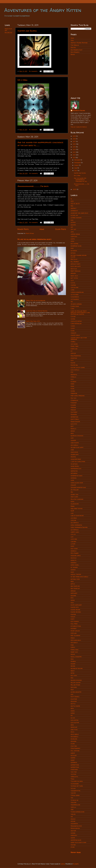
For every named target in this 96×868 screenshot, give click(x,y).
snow (72, 725)
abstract (74, 208)
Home (42, 229)
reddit (73, 671)
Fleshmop (74, 403)
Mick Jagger (75, 553)
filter (72, 389)
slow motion (74, 720)
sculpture (74, 699)
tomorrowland (75, 805)
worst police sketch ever (78, 842)
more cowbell (75, 565)
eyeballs (73, 377)
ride (72, 678)
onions (73, 600)
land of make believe (77, 516)
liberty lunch (75, 532)
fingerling (74, 393)
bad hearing (74, 244)
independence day (76, 468)
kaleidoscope (75, 504)
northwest (74, 593)
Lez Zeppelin (75, 530)
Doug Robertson (76, 356)
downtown (74, 358)
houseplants (75, 454)
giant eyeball (75, 419)
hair (72, 438)
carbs (72, 290)
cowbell (73, 342)
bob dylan (74, 269)
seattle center (75, 706)
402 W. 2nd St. (75, 204)
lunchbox (73, 541)
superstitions (75, 765)
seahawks (74, 701)
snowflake (74, 727)
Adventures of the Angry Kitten (43, 10)
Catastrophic (75, 297)
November (78, 163)
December (78, 160)
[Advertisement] (81, 67)
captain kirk (74, 287)
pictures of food (76, 626)
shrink (73, 713)
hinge (72, 450)
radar (73, 654)
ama (72, 220)
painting (73, 614)
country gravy (75, 335)
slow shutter (75, 723)
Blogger (76, 864)
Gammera (74, 414)
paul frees (74, 624)
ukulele (73, 819)
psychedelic (74, 642)
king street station (77, 509)
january (73, 485)
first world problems (78, 396)
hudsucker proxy (76, 459)
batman (73, 253)
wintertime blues (76, 840)
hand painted (75, 443)
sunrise (73, 758)
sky (72, 715)
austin (73, 239)
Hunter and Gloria (27, 31)
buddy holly (74, 276)
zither (73, 847)
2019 (74, 136)
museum (73, 570)
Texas (72, 779)
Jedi (72, 492)
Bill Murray (75, 262)
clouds (73, 326)
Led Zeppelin (75, 523)
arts (72, 232)
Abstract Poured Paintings (79, 43)
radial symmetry (76, 657)
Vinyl (72, 40)
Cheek (72, 309)
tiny (72, 798)
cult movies (74, 344)
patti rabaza (75, 621)
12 (71, 199)
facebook (73, 382)
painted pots (75, 607)
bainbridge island (76, 246)
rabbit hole (74, 652)
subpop (73, 753)
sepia (72, 708)
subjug (63, 864)
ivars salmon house (77, 483)
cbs (72, 302)
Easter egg (74, 365)
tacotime (73, 774)
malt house (74, 549)
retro (73, 673)
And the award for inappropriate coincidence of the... (81, 180)
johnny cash (74, 494)
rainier (73, 664)
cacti (72, 280)
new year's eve (75, 586)
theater (73, 793)
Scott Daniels (75, 697)
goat (72, 426)
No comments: (33, 71)
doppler (73, 353)
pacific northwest (76, 605)
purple (73, 647)
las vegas (74, 518)
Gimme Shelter (75, 422)
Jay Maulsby (75, 490)
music (72, 572)
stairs (73, 744)
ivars (72, 480)
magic (72, 546)
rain (72, 659)
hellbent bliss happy (77, 447)
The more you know (77, 781)
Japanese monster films (78, 487)
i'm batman (74, 464)
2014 (74, 149)
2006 (75, 189)
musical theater (76, 574)
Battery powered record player (79, 256)
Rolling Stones (75, 685)
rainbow (73, 661)
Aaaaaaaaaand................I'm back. (33, 186)
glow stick (74, 424)
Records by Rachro (79, 111)
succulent (74, 755)
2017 (74, 141)
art (72, 227)
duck (72, 360)
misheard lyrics (76, 556)
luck (72, 537)
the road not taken (77, 786)
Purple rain (74, 650)
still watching (75, 751)
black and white (76, 266)
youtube (73, 845)
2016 (74, 144)
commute (73, 333)
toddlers (73, 802)
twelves (73, 814)
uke (72, 816)
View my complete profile (79, 127)
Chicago (73, 316)
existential (74, 375)
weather (73, 831)
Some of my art (8, 30)
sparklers (74, 739)
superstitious (75, 767)
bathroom (74, 251)
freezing (73, 407)
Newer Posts (23, 229)
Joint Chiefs (74, 497)
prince (73, 638)
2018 (74, 139)
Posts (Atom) (30, 233)
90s (72, 206)
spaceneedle (74, 737)
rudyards (74, 687)
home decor (74, 452)
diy (72, 351)
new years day (75, 588)
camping (73, 285)
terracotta (74, 777)
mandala (74, 551)
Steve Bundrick (75, 748)
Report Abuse (76, 852)
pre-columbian (75, 635)
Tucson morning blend (78, 812)
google (73, 431)
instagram (74, 473)
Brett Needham (76, 271)
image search (75, 466)
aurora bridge (75, 234)
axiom (72, 241)
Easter (73, 363)
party (73, 619)
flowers (73, 405)
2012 (74, 155)
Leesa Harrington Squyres (79, 527)
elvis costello (75, 370)
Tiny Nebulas (75, 45)
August (77, 165)
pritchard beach (76, 640)
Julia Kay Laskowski (77, 499)
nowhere (73, 596)
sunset (73, 760)
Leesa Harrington (76, 525)
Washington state (76, 826)
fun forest (74, 412)
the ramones (75, 784)
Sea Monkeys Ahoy (77, 50)
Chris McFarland (76, 323)
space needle (75, 734)
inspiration (74, 471)
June (76, 168)
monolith (73, 560)
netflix (73, 584)
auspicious (74, 236)
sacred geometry (76, 692)
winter (73, 838)
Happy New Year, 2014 (33, 321)
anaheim (73, 225)
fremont (73, 410)
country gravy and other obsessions (79, 338)
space (72, 732)
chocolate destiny (76, 321)
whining (73, 833)
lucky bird (74, 539)
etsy (72, 372)
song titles (74, 730)
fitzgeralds (74, 400)
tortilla (73, 807)
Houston (73, 457)
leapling (73, 520)
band (72, 248)
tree (72, 809)
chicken (73, 319)
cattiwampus (75, 299)
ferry (73, 384)
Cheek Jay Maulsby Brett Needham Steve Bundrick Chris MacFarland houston (80, 313)
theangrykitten (75, 791)
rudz (72, 690)
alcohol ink (74, 215)
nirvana (73, 591)
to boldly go (74, 800)
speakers (73, 741)
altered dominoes (76, 218)
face (72, 379)
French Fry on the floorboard (36, 300)
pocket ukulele (75, 631)
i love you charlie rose (78, 461)
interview (74, 478)
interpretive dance (76, 476)
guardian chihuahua (77, 436)
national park (75, 579)
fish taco (73, 398)
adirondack (74, 211)
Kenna (73, 506)
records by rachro (77, 668)
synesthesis (74, 769)
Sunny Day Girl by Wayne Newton (37, 311)
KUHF (72, 511)
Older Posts (61, 229)
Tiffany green (75, 795)
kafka (72, 501)
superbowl (74, 762)
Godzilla (73, 429)
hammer (73, 440)
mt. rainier (74, 567)
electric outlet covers (78, 367)
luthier (73, 544)
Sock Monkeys (75, 52)
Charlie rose (75, 306)
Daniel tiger (74, 346)
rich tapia (74, 675)
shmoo (73, 711)
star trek (74, 746)
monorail (74, 563)
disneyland (74, 349)
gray (72, 433)
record (73, 666)
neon (72, 581)
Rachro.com (8, 33)
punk (72, 645)
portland (74, 633)
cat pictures (75, 294)
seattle (73, 704)
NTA (72, 598)
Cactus (73, 283)
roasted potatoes (76, 680)
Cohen (73, 331)
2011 (74, 158)
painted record (75, 610)
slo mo (73, 718)
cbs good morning (76, 304)
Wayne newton (75, 828)
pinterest (74, 628)
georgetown (74, 417)
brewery (73, 273)
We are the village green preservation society (34, 239)
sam (72, 694)
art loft (73, 229)
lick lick (73, 534)
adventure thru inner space (79, 213)
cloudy (73, 328)
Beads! (73, 54)
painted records (76, 612)
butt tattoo (74, 278)
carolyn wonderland (77, 292)
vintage (73, 821)
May (76, 171)
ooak (72, 603)
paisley (73, 617)
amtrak (73, 222)
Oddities (73, 47)
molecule (74, 558)
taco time (74, 772)
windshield (74, 835)
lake (72, 513)
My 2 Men (22, 80)
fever (72, 386)
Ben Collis (74, 259)
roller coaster (76, 683)
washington (74, 824)
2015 (74, 147)
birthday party (76, 264)
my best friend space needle (79, 577)
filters (73, 391)
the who (73, 788)
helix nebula (74, 445)
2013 (74, 152)
